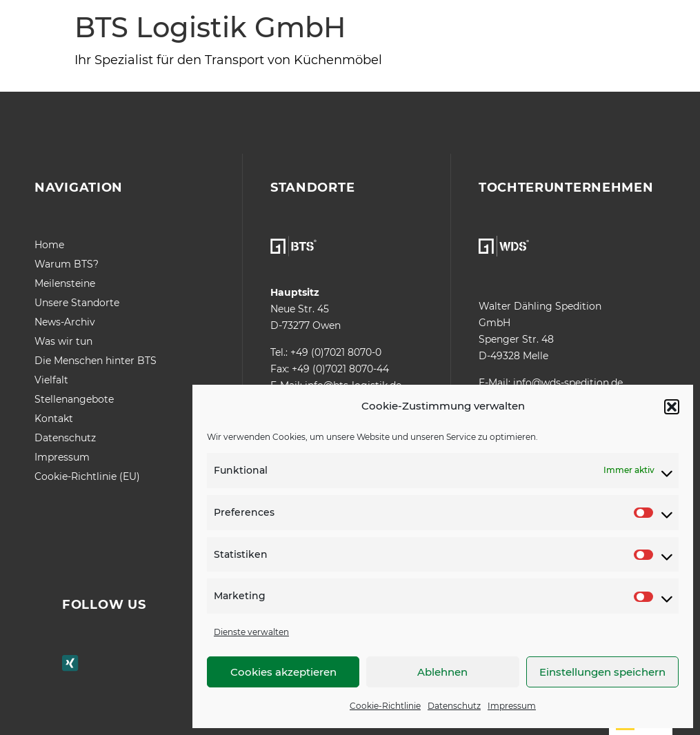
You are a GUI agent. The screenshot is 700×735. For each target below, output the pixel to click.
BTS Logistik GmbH (210, 27)
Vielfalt (51, 380)
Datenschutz (454, 706)
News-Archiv (65, 322)
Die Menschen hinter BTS (96, 361)
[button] (672, 407)
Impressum (512, 706)
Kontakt (54, 419)
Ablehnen (442, 672)
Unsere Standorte (77, 303)
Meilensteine (65, 283)
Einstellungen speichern (602, 672)
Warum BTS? (67, 264)
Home (49, 245)
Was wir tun (63, 341)
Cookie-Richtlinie (385, 706)
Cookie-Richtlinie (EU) (87, 476)
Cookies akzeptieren (283, 672)
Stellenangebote (74, 399)
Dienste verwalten (251, 632)
